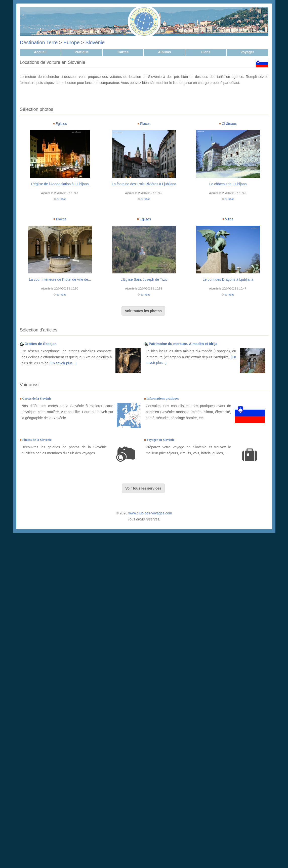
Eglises (61, 124)
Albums (164, 52)
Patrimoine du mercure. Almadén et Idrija (183, 344)
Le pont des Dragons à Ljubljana (228, 279)
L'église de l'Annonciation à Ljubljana (60, 184)
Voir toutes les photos (143, 311)
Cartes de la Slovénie (37, 398)
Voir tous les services (143, 488)
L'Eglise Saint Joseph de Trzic (144, 279)
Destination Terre (39, 42)
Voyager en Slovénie (160, 440)
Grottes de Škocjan (40, 344)
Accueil (40, 52)
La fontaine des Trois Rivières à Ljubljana (144, 184)
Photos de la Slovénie (37, 440)
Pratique (81, 52)
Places (145, 124)
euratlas (61, 199)
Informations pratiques (163, 398)
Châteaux (229, 124)
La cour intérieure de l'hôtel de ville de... (60, 279)
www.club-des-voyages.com (150, 513)
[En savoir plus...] (63, 363)
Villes (229, 219)
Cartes (123, 52)
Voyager (247, 52)
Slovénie (95, 42)
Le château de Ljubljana (228, 184)
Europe (72, 42)
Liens (206, 52)
